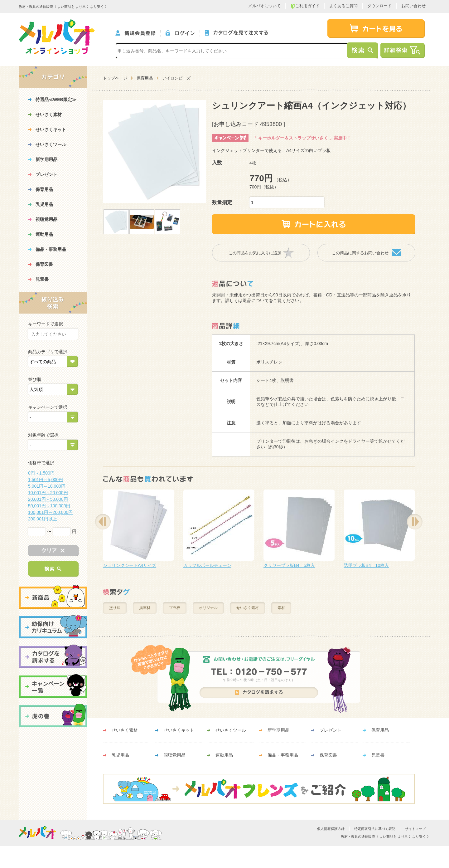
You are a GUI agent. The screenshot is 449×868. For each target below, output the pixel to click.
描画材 (145, 608)
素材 (281, 608)
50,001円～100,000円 (49, 506)
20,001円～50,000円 (48, 499)
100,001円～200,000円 (50, 512)
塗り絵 (115, 608)
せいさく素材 (248, 608)
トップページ (115, 78)
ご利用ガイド (305, 6)
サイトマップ (415, 829)
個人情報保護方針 (331, 829)
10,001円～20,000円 (48, 493)
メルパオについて (264, 6)
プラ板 (175, 608)
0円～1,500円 (41, 473)
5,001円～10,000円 (47, 486)
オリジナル (208, 608)
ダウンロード (379, 6)
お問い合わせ (413, 6)
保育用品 (145, 78)
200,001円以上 (43, 519)
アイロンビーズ (176, 78)
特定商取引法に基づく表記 (375, 829)
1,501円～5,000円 (46, 480)
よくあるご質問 (343, 6)
